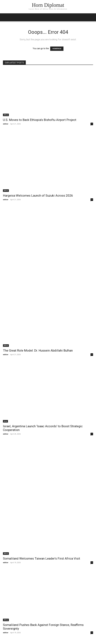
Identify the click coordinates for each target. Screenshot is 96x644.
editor (6, 124)
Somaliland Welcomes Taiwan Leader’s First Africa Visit (42, 559)
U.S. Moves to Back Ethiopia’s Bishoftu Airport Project (40, 120)
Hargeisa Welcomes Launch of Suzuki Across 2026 (38, 196)
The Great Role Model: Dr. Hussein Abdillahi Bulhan (38, 351)
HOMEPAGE (57, 49)
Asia (5, 421)
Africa (6, 115)
